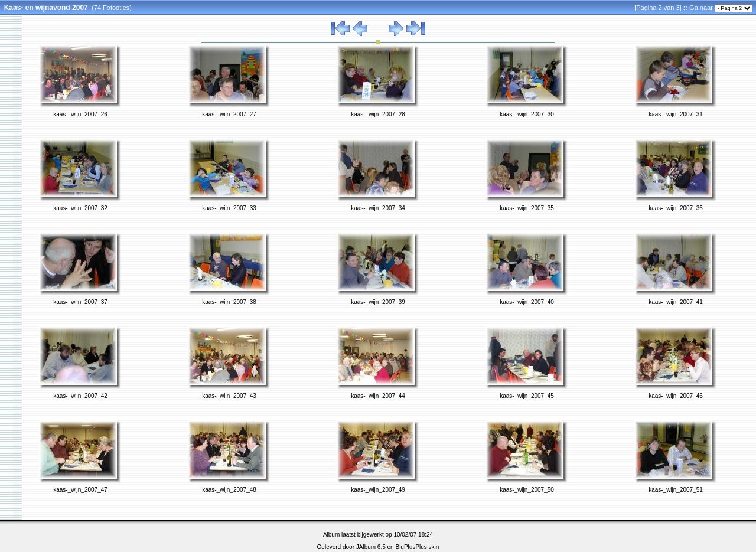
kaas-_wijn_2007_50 (527, 490)
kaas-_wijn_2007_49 (378, 490)
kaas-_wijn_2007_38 (229, 302)
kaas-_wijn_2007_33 (229, 208)
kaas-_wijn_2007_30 (527, 114)
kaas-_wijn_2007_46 (676, 396)
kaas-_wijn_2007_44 (378, 396)
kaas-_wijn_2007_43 (229, 396)
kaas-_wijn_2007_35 (527, 208)
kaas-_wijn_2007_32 (80, 208)
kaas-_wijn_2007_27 (229, 114)
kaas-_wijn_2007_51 (676, 490)
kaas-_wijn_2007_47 (80, 490)
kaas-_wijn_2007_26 (80, 114)
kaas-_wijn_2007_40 (527, 302)
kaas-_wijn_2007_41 (676, 302)
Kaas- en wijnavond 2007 (46, 8)
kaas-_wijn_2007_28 (378, 114)
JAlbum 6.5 (371, 547)
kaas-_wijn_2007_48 (229, 490)
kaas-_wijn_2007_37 (80, 302)
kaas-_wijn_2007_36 (676, 208)
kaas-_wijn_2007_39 (378, 302)
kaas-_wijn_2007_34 (378, 208)
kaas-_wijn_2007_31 (676, 114)
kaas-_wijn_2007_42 (80, 396)
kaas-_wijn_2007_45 (527, 396)
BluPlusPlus (411, 547)
